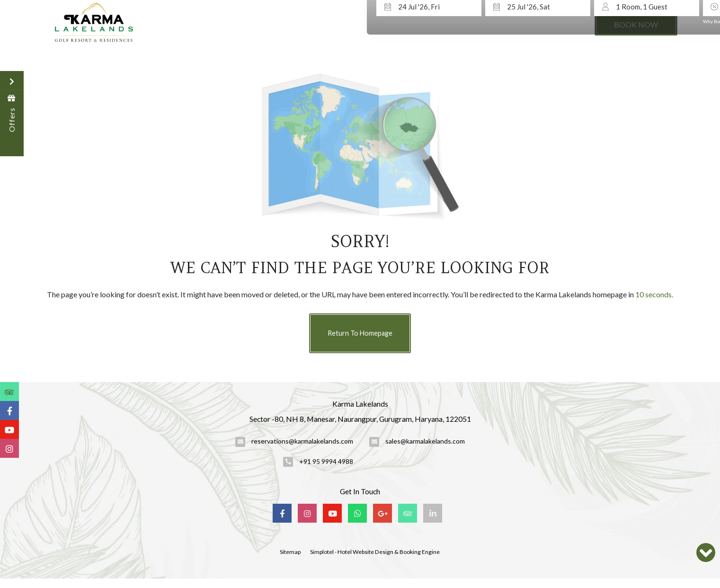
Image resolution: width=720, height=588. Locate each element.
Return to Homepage (360, 333)
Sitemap (290, 552)
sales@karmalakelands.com (425, 441)
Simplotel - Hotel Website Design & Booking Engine (375, 552)
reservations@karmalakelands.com (302, 441)
